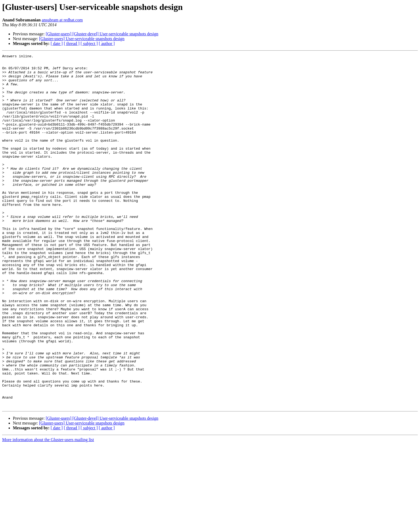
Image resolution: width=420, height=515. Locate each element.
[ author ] (107, 43)
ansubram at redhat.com (62, 20)
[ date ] (57, 43)
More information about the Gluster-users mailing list (48, 510)
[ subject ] (89, 43)
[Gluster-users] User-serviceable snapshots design (82, 39)
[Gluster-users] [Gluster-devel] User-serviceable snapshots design (102, 34)
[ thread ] (72, 43)
